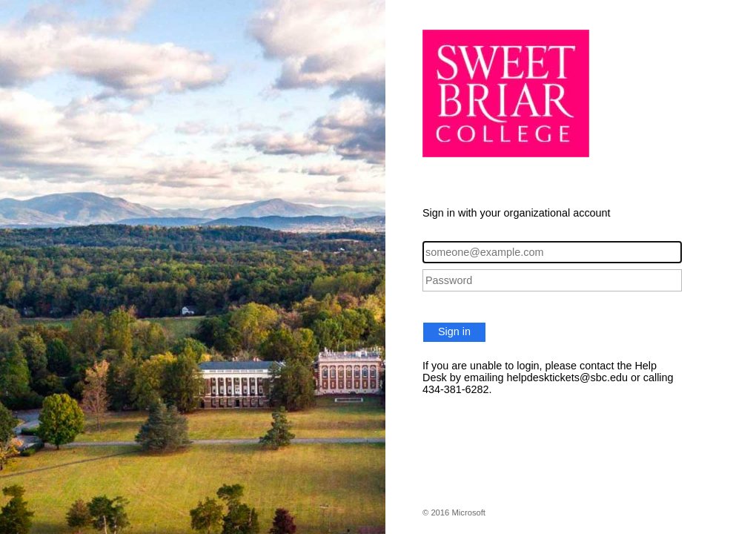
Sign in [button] (454, 332)
